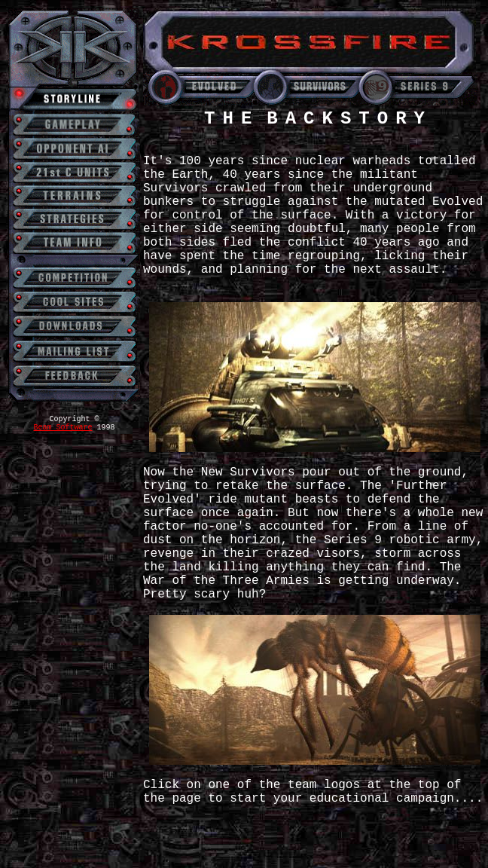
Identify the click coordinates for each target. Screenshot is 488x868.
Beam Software (63, 428)
